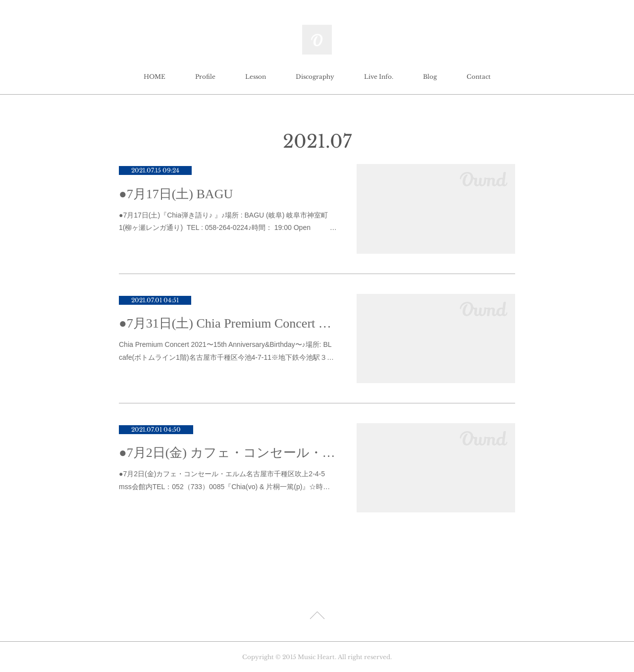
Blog (430, 77)
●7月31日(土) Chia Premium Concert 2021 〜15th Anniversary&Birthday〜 (228, 323)
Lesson (256, 77)
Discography (315, 77)
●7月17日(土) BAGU (176, 194)
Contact (479, 77)
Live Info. (379, 77)
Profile (205, 77)
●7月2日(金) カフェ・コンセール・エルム (228, 453)
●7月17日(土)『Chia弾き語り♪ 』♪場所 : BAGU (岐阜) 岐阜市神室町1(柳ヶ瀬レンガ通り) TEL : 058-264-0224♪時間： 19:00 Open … (228, 221)
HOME (155, 77)
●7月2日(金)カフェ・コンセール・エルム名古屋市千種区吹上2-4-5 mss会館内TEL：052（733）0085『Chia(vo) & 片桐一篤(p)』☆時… (224, 480)
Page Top (317, 617)
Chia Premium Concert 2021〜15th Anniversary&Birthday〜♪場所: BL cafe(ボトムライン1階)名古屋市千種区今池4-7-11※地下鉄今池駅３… (226, 351)
